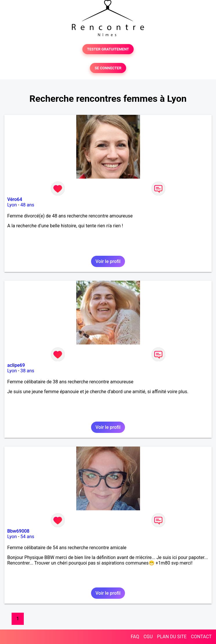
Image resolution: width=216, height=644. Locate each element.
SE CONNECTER (108, 68)
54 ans (27, 537)
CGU (148, 637)
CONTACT (201, 637)
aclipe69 (16, 365)
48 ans (27, 205)
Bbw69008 (18, 531)
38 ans (27, 371)
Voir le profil (108, 261)
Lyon (12, 205)
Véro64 (15, 199)
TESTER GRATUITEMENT (108, 49)
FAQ (135, 637)
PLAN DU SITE (172, 637)
